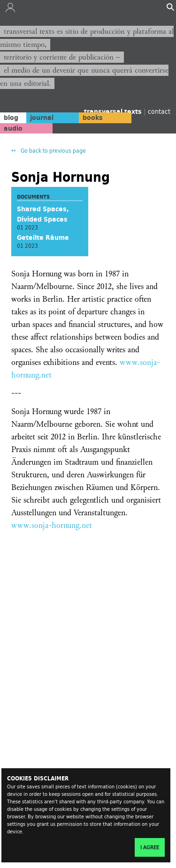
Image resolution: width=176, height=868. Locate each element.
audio (13, 128)
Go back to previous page (53, 151)
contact (159, 111)
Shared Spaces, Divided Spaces (43, 214)
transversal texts (114, 111)
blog (11, 118)
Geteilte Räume (43, 237)
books (93, 118)
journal (42, 118)
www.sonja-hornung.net (52, 525)
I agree (150, 847)
